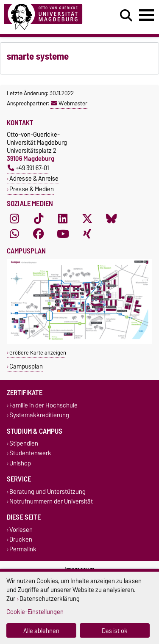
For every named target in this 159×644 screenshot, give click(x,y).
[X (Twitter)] (87, 219)
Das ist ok (115, 631)
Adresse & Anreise (34, 178)
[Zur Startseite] (49, 17)
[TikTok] (39, 219)
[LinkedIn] (63, 219)
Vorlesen (21, 530)
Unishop (20, 463)
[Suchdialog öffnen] (126, 16)
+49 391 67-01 (28, 168)
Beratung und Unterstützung (47, 491)
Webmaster (69, 103)
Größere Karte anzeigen (38, 353)
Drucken (21, 540)
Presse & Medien (32, 189)
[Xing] (87, 234)
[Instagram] (14, 219)
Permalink (23, 549)
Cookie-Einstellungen (35, 612)
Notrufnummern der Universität (51, 501)
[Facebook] (39, 234)
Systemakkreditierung (39, 415)
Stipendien (24, 444)
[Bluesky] (112, 219)
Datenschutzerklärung (50, 599)
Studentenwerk (30, 453)
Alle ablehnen (41, 631)
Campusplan (26, 366)
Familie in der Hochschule (43, 405)
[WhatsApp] (14, 234)
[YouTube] (63, 234)
